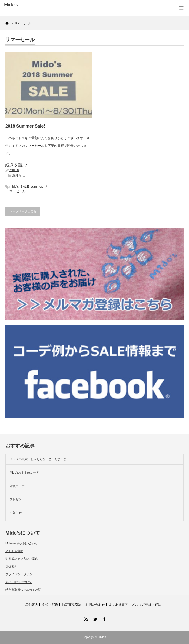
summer (36, 187)
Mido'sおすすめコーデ (24, 472)
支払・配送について (19, 582)
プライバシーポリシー (20, 574)
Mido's (14, 170)
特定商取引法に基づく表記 (23, 590)
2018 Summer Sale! (25, 126)
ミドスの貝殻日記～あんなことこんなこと (38, 459)
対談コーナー (19, 486)
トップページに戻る (23, 211)
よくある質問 (14, 551)
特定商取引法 (72, 605)
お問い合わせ (95, 605)
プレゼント (17, 499)
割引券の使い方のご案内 (22, 559)
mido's (14, 187)
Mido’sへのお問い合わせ (22, 543)
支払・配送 (50, 605)
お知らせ (19, 175)
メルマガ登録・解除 (147, 605)
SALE (25, 187)
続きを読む (16, 165)
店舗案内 (11, 567)
